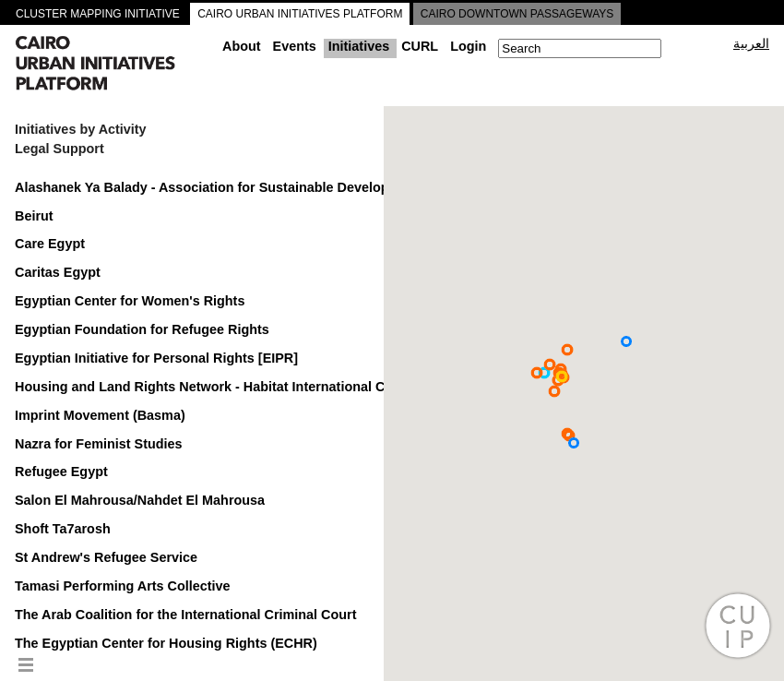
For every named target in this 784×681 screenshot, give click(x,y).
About (242, 46)
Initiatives (359, 46)
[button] (544, 373)
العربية (751, 43)
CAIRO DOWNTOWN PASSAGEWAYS (517, 14)
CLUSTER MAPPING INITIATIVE (98, 14)
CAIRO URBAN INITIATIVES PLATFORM (300, 14)
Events (295, 46)
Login (468, 46)
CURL (420, 46)
